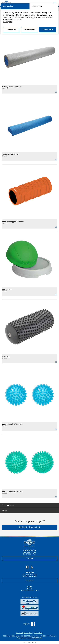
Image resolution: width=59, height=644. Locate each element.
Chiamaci (30, 580)
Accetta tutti (48, 30)
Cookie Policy (39, 633)
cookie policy (8, 22)
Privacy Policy (29, 633)
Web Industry (32, 642)
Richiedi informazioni (29, 527)
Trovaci (29, 558)
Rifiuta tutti (11, 30)
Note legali (20, 633)
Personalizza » (29, 30)
